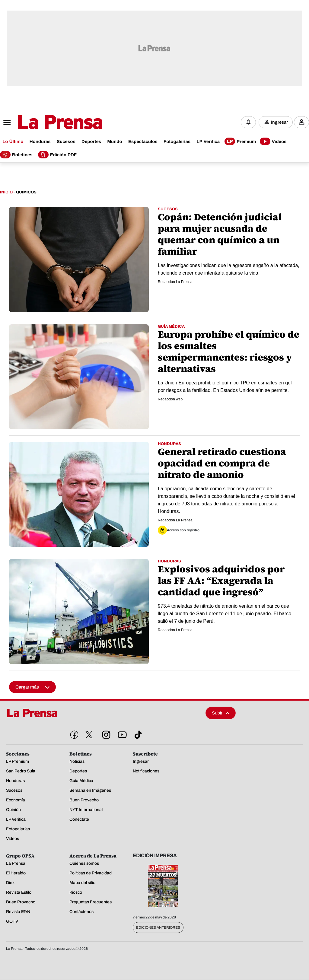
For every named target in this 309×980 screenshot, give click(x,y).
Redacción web (170, 399)
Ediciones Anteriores (158, 928)
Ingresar (279, 122)
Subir (221, 713)
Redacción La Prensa (175, 282)
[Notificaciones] (248, 122)
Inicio (6, 192)
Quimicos (26, 192)
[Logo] (45, 123)
